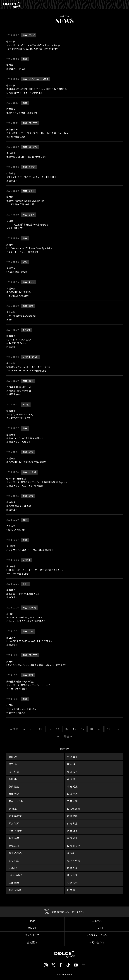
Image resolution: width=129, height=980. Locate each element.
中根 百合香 (15, 831)
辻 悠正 (13, 809)
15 (66, 729)
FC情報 (32, 472)
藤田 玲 (13, 757)
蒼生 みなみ (15, 853)
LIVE (31, 631)
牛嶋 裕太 (72, 786)
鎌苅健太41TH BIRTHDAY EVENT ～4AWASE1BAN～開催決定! (20, 341)
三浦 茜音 (14, 883)
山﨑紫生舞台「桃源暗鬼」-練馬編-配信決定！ (19, 506)
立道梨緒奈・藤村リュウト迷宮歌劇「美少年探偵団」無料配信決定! (19, 391)
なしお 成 (14, 860)
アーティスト (97, 928)
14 (58, 729)
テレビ (26, 404)
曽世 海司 (72, 771)
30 (108, 729)
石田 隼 (13, 779)
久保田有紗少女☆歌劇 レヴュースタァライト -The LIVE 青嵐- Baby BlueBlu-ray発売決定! (38, 133)
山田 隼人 (72, 794)
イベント (27, 330)
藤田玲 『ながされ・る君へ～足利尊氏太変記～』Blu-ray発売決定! (36, 663)
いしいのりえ (16, 875)
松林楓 (71, 853)
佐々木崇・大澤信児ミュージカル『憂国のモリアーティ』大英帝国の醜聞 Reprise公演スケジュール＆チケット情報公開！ (37, 482)
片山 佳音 (72, 875)
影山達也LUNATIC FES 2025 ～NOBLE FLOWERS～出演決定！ (29, 641)
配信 (46, 79)
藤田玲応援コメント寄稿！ (16, 67)
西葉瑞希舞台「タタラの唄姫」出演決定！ (22, 111)
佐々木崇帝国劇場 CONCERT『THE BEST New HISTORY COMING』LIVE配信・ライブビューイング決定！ (37, 89)
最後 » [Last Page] (68, 736)
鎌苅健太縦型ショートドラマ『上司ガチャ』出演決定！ (23, 594)
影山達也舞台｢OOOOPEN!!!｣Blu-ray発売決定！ (26, 155)
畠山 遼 (71, 779)
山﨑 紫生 (72, 823)
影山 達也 (14, 786)
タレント (32, 928)
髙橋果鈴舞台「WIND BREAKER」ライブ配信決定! (27, 460)
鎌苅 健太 (14, 764)
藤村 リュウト (16, 801)
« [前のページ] (24, 729)
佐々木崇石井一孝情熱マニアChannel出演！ (21, 316)
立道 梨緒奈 (15, 816)
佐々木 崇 (14, 771)
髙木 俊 (71, 764)
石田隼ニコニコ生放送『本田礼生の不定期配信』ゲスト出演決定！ (27, 224)
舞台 (25, 35)
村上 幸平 (72, 757)
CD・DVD (33, 123)
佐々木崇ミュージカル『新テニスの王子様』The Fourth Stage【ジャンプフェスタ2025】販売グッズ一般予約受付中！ (33, 45)
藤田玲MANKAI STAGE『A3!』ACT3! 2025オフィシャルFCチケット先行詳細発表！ (26, 617)
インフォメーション (97, 935)
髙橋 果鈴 (72, 816)
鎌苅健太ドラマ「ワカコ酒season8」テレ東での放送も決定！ (20, 414)
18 (91, 729)
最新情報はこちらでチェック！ (68, 912)
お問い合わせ (97, 942)
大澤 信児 (14, 794)
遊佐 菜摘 (14, 846)
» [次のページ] (58, 736)
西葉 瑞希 (14, 823)
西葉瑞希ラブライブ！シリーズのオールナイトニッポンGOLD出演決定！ (31, 177)
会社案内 (32, 942)
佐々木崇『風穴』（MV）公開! (16, 528)
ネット (31, 215)
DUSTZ (13, 868)
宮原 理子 (72, 831)
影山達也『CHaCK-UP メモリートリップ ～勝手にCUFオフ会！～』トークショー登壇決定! (35, 570)
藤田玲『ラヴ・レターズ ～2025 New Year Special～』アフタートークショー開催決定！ (30, 248)
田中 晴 (71, 890)
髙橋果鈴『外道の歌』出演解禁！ (18, 270)
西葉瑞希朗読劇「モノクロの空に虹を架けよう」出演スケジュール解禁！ (25, 438)
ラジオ (32, 167)
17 (83, 729)
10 (41, 729)
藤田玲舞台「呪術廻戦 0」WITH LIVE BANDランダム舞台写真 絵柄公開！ (25, 201)
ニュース (97, 921)
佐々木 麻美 (74, 860)
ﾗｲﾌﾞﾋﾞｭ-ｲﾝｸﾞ (36, 79)
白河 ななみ (74, 846)
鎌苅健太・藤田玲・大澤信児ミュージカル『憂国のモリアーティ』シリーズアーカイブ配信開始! (28, 685)
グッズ (32, 35)
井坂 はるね (15, 890)
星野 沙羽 (72, 883)
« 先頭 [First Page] (14, 729)
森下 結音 (72, 838)
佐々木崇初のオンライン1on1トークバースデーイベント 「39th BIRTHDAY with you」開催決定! (30, 367)
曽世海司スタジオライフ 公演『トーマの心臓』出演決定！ (30, 548)
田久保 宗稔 (74, 809)
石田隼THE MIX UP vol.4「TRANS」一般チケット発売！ (21, 709)
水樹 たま (72, 868)
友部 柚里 (14, 838)
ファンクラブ (32, 935)
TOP (32, 921)
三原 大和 (72, 801)
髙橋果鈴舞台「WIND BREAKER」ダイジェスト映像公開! (19, 292)
